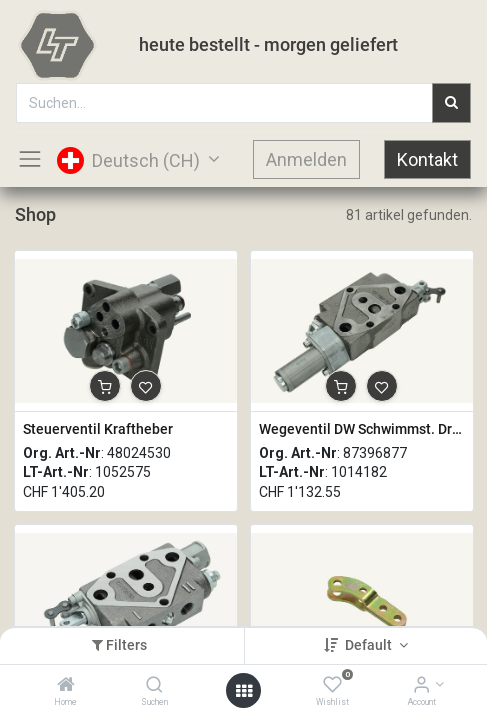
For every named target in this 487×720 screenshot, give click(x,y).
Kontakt (427, 159)
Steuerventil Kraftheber (98, 429)
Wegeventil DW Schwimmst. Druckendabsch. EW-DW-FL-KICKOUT (362, 429)
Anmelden (306, 159)
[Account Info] (421, 686)
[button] (105, 386)
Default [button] (370, 645)
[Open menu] (244, 691)
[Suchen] (154, 686)
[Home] (66, 686)
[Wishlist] (332, 686)
